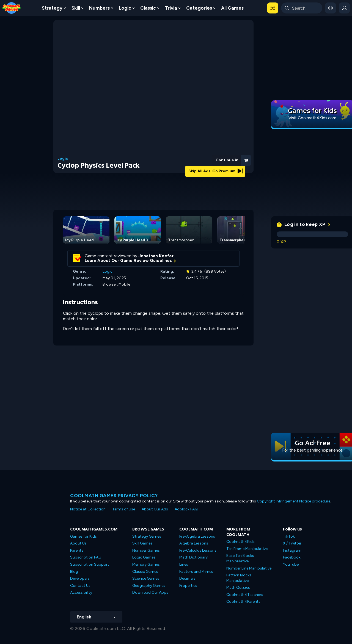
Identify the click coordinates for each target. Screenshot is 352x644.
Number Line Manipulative (249, 568)
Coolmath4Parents (243, 602)
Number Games (146, 550)
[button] (273, 8)
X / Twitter (292, 543)
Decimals (187, 578)
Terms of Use (124, 509)
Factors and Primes (196, 572)
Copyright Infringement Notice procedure (294, 501)
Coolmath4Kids (240, 542)
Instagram (292, 550)
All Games (232, 8)
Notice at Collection (88, 509)
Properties (188, 586)
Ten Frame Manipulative (247, 549)
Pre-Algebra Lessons (197, 536)
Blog (74, 572)
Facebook (292, 557)
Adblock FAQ (186, 509)
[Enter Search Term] (302, 8)
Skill (76, 8)
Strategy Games (147, 536)
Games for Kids (83, 536)
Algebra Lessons (194, 543)
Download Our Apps (150, 592)
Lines (184, 564)
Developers (80, 578)
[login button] (344, 8)
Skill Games (142, 543)
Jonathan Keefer (156, 256)
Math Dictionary (193, 557)
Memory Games (146, 564)
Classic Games (145, 572)
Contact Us (80, 586)
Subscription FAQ (86, 557)
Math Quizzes (238, 588)
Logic (125, 8)
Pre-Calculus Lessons (198, 550)
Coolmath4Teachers (245, 595)
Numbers (99, 8)
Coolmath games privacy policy (114, 496)
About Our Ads (155, 509)
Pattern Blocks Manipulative (239, 578)
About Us (78, 543)
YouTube (291, 564)
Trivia (171, 8)
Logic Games (144, 557)
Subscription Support (90, 564)
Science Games (146, 578)
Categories (199, 8)
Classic (148, 8)
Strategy (52, 8)
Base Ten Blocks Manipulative (240, 558)
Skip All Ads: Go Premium (215, 171)
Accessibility (81, 592)
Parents (77, 550)
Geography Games (149, 586)
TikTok (289, 536)
